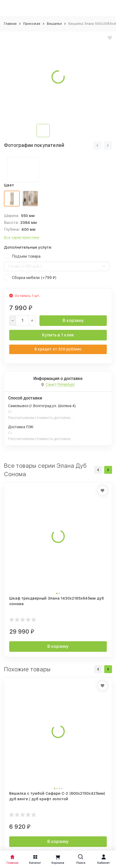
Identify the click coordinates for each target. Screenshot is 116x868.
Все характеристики (22, 237)
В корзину (73, 320)
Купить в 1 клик (58, 335)
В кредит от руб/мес (58, 349)
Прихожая (32, 24)
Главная (10, 24)
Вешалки (54, 24)
